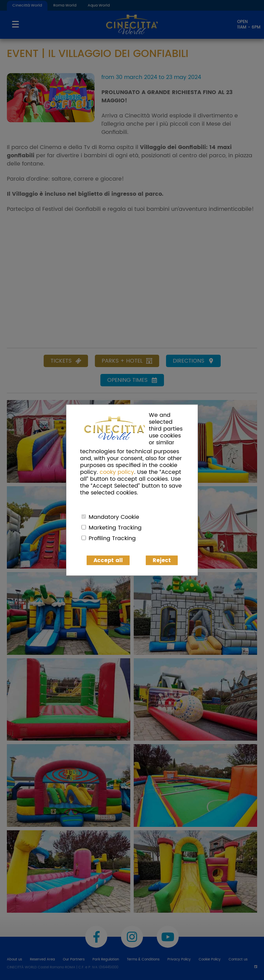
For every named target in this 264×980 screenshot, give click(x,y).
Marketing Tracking (115, 527)
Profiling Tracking (112, 538)
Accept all (108, 560)
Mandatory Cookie (114, 517)
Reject (162, 560)
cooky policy (117, 472)
